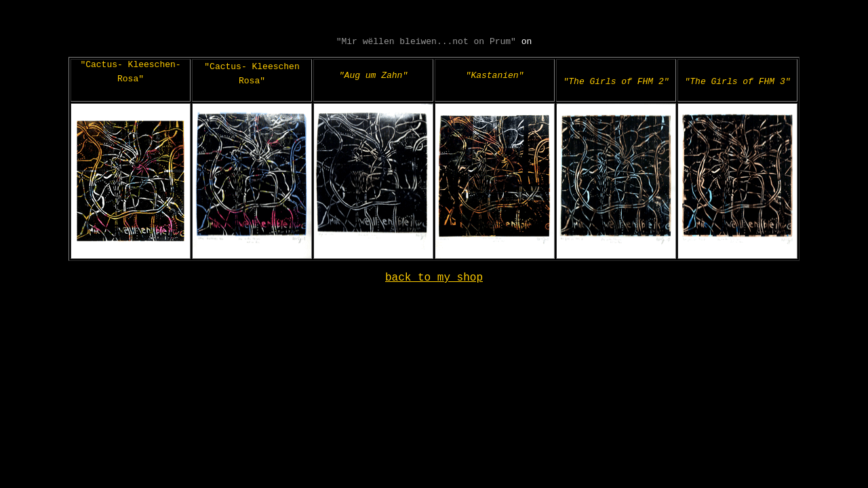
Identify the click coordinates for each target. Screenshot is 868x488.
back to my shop (434, 289)
